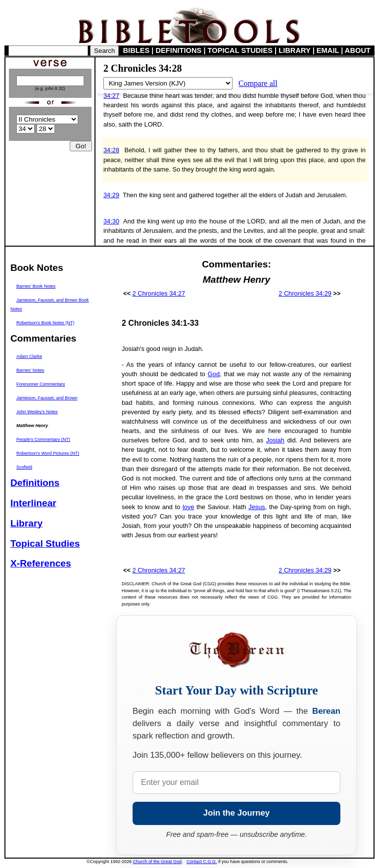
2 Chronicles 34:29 (305, 293)
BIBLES (137, 50)
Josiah (275, 440)
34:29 (111, 195)
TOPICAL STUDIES (240, 50)
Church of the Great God (158, 862)
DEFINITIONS (179, 50)
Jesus (257, 507)
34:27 (111, 96)
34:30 (111, 221)
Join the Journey (236, 813)
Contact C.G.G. (202, 862)
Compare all (258, 83)
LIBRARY (294, 50)
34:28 (111, 150)
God (214, 374)
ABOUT (358, 50)
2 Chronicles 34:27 (159, 293)
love (188, 507)
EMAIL (328, 50)
